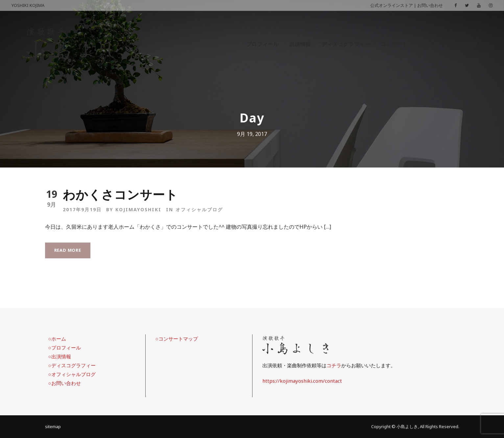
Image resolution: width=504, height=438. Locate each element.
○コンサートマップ (177, 339)
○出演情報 (60, 356)
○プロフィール (65, 348)
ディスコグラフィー (346, 44)
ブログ (427, 44)
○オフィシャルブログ (72, 374)
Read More (68, 250)
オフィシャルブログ (199, 209)
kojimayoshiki (138, 209)
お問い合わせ (430, 5)
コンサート (394, 44)
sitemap (53, 426)
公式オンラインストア (392, 5)
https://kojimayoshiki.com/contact (302, 381)
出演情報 (300, 44)
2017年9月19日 (82, 209)
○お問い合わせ (65, 383)
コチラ (334, 365)
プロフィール (263, 44)
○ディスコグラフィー (72, 365)
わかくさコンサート (120, 194)
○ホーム (57, 339)
